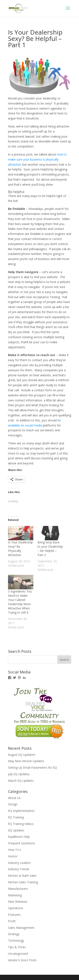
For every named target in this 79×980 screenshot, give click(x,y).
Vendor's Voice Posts (22, 960)
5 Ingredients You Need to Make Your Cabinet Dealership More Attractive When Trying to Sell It (20, 602)
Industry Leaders (19, 863)
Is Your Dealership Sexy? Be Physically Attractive (20, 549)
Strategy (14, 934)
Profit (12, 921)
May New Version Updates (26, 761)
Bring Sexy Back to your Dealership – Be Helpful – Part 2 (50, 549)
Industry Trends (19, 869)
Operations (16, 908)
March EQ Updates (21, 781)
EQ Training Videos (21, 824)
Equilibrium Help (19, 837)
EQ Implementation (21, 811)
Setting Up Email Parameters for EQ (32, 768)
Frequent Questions (21, 843)
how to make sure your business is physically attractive (37, 159)
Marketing (15, 895)
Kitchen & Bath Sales (22, 876)
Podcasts (14, 915)
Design (13, 804)
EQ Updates (16, 830)
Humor (13, 856)
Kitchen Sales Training (23, 882)
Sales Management (21, 928)
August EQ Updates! (22, 755)
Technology (16, 940)
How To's (15, 850)
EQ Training (16, 817)
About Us (14, 798)
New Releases (18, 902)
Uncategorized (18, 954)
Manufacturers (18, 889)
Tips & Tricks (17, 947)
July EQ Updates (19, 774)
